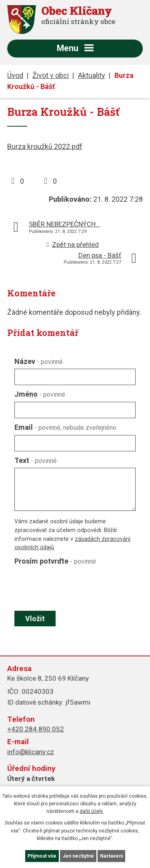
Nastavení (111, 856)
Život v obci (51, 75)
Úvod (15, 75)
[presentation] (73, 588)
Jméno (40, 394)
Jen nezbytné (78, 856)
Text (36, 460)
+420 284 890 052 (36, 729)
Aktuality (92, 75)
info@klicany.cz (31, 752)
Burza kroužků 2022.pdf (45, 146)
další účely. (92, 811)
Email (65, 427)
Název (39, 361)
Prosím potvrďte (55, 561)
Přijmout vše (42, 856)
